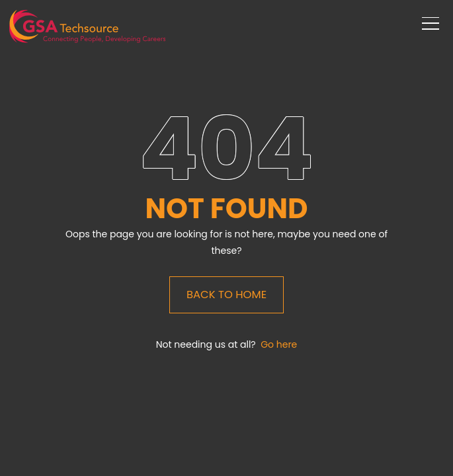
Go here (279, 344)
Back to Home (226, 295)
